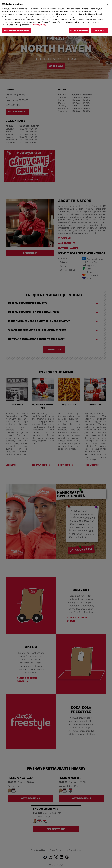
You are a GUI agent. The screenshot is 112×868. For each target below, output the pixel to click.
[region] (56, 18)
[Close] (108, 4)
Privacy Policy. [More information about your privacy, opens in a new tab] (40, 25)
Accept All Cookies (79, 30)
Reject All (99, 30)
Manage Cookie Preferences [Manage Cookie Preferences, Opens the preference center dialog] (16, 30)
